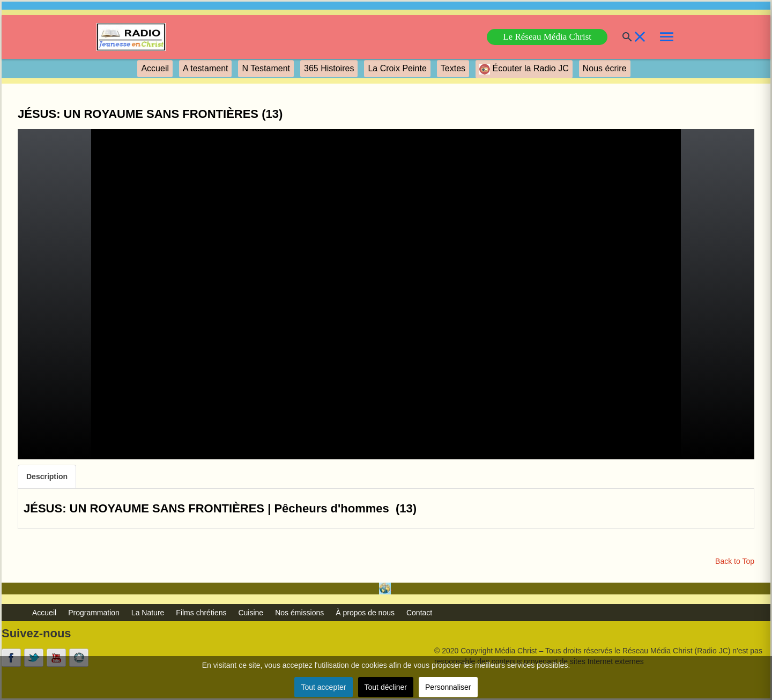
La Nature (148, 613)
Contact (419, 613)
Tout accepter (323, 687)
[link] (131, 37)
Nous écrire (605, 68)
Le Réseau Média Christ (547, 37)
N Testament (266, 68)
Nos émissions (299, 613)
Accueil (155, 68)
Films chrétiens (201, 613)
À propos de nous (365, 613)
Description (47, 476)
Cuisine (251, 613)
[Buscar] (621, 37)
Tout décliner (386, 687)
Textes (453, 68)
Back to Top (735, 561)
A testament (206, 68)
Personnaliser (448, 687)
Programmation (94, 613)
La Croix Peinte (397, 68)
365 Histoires (329, 68)
